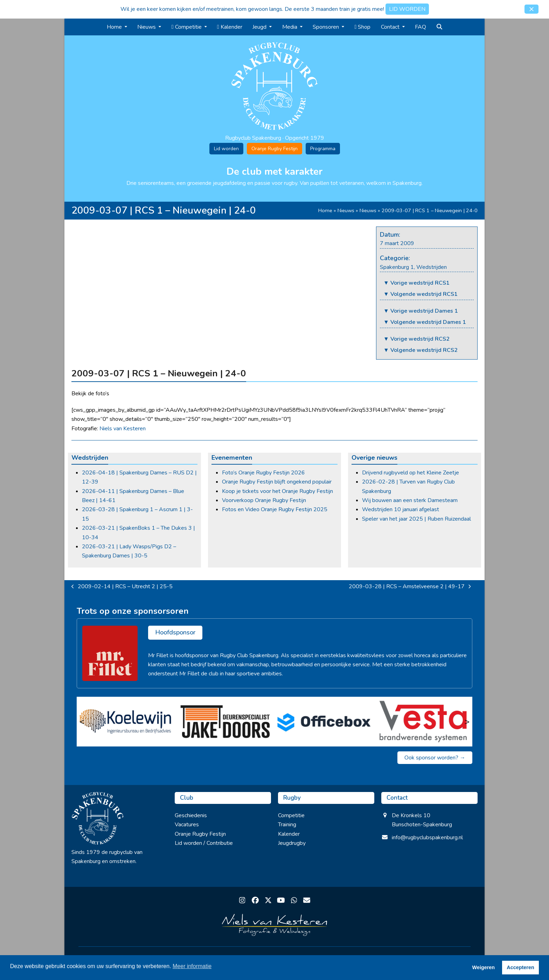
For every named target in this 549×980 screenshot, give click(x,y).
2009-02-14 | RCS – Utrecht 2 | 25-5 (122, 587)
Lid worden (226, 149)
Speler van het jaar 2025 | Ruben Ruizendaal (416, 519)
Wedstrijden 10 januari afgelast (401, 509)
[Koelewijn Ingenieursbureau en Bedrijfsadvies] (126, 722)
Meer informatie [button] (192, 966)
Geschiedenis (191, 815)
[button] (531, 9)
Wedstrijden (432, 267)
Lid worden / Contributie (204, 843)
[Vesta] (423, 722)
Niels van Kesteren (123, 429)
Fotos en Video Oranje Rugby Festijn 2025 (275, 509)
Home (325, 210)
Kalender (289, 834)
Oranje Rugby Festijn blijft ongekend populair (277, 482)
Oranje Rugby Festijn (274, 149)
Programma (323, 149)
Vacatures (187, 825)
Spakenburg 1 (397, 267)
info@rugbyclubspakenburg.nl (427, 837)
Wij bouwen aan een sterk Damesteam (410, 500)
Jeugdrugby (292, 843)
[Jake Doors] (225, 722)
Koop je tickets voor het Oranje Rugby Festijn (277, 491)
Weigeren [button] (484, 967)
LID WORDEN (407, 9)
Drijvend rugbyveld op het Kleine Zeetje (411, 473)
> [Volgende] (467, 722)
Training (287, 825)
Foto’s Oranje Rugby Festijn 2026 (263, 473)
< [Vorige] (82, 722)
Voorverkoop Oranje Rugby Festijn (264, 500)
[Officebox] (324, 722)
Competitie (291, 815)
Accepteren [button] (520, 967)
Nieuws (346, 210)
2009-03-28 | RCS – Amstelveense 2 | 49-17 (410, 587)
